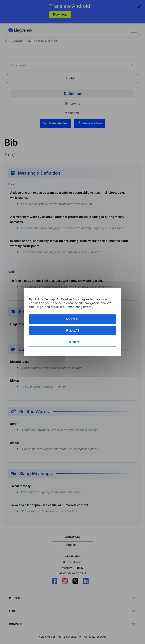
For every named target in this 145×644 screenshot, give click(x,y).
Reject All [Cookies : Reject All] (73, 331)
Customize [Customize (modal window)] (72, 342)
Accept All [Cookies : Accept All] (72, 319)
